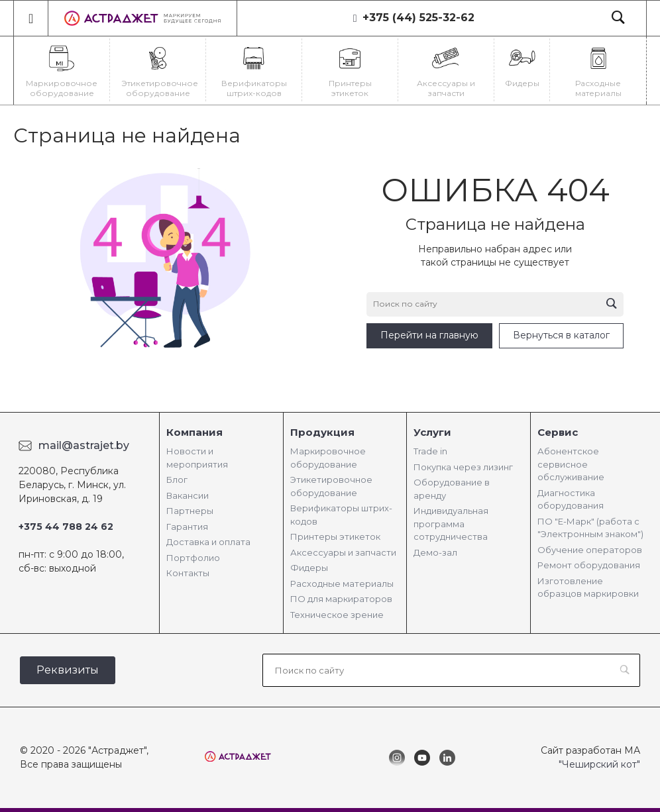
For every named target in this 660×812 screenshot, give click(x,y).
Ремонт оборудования (589, 565)
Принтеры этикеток (335, 536)
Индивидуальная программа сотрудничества (451, 524)
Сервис (558, 432)
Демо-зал (435, 552)
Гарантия (187, 527)
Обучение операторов (590, 550)
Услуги (432, 432)
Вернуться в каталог (561, 335)
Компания (194, 432)
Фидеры (309, 568)
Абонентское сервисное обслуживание (571, 464)
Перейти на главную (429, 335)
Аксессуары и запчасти (343, 552)
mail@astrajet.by (84, 445)
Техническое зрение (337, 615)
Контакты (188, 573)
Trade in (430, 451)
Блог (177, 480)
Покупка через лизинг (463, 467)
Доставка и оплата (208, 542)
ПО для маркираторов (341, 599)
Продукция (322, 432)
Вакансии (188, 495)
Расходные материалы (342, 584)
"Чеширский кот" (599, 764)
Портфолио (193, 558)
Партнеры (190, 511)
